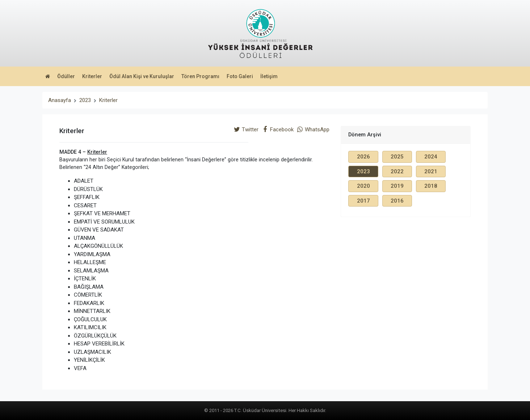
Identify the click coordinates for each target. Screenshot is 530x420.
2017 (363, 201)
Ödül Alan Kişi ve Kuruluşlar (142, 76)
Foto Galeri (240, 76)
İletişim (269, 76)
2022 (397, 171)
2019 (397, 186)
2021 (431, 171)
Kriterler (92, 76)
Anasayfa (60, 100)
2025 (397, 157)
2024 (431, 157)
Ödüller (66, 76)
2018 (431, 186)
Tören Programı (200, 76)
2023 (85, 100)
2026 (363, 157)
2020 (363, 186)
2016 (397, 201)
